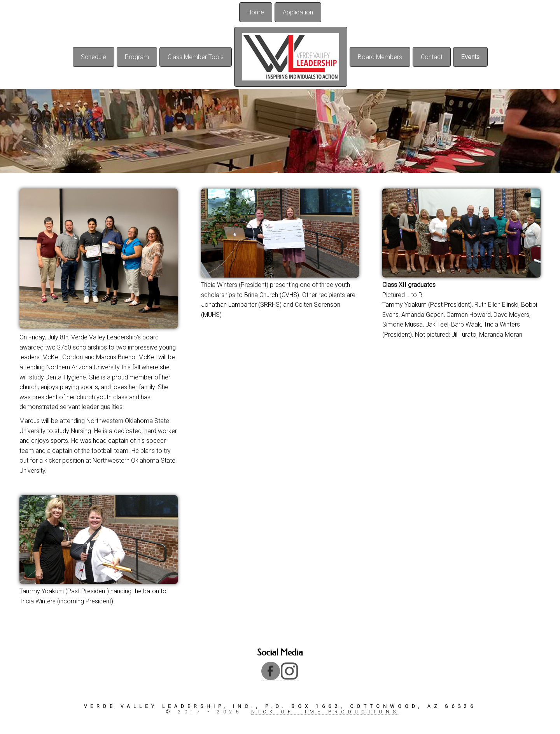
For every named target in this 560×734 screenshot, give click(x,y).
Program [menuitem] (137, 57)
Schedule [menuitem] (94, 57)
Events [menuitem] (470, 57)
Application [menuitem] (298, 12)
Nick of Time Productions (325, 712)
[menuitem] (291, 57)
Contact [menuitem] (432, 57)
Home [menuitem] (256, 12)
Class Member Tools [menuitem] (196, 57)
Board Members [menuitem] (380, 57)
